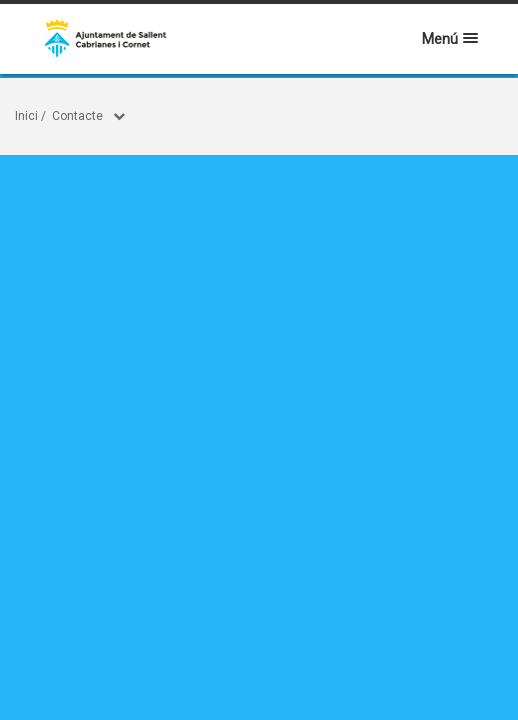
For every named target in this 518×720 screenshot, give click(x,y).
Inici (26, 116)
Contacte (77, 116)
